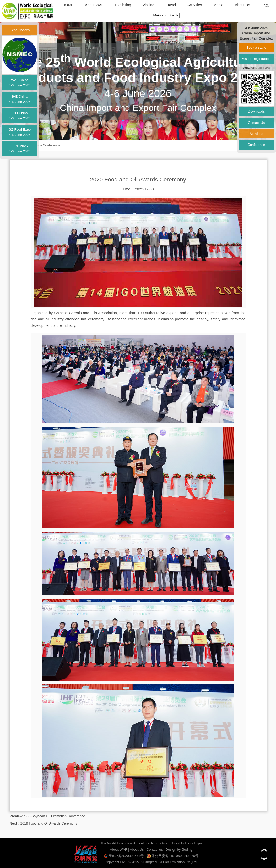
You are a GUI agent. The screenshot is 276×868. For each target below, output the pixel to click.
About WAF (94, 5)
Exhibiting (123, 5)
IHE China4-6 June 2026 (20, 99)
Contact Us (256, 123)
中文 (265, 5)
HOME (68, 5)
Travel (171, 5)
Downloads (256, 111)
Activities (195, 5)
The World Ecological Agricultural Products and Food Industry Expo (151, 843)
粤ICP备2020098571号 (124, 856)
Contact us (155, 850)
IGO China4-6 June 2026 (20, 116)
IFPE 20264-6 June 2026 (20, 149)
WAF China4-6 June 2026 (20, 83)
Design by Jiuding (179, 850)
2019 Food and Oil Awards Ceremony (49, 823)
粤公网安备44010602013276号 (172, 856)
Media (218, 5)
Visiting (148, 5)
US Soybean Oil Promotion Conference (56, 816)
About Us (242, 5)
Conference (52, 145)
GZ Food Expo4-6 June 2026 (20, 132)
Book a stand (256, 48)
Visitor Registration (256, 59)
